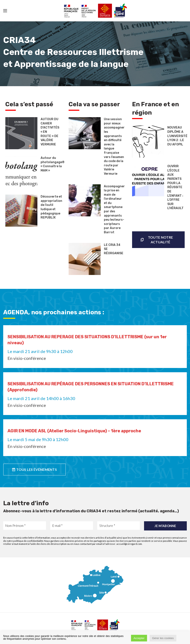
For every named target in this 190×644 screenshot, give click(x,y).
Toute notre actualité (157, 240)
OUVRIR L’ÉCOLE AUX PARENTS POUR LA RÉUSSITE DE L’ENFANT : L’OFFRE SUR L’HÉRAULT (175, 187)
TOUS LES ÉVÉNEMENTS (35, 470)
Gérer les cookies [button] (163, 638)
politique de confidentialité (28, 541)
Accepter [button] (139, 638)
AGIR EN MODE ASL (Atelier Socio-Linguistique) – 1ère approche (74, 431)
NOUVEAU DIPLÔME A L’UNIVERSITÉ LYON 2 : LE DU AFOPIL (177, 136)
